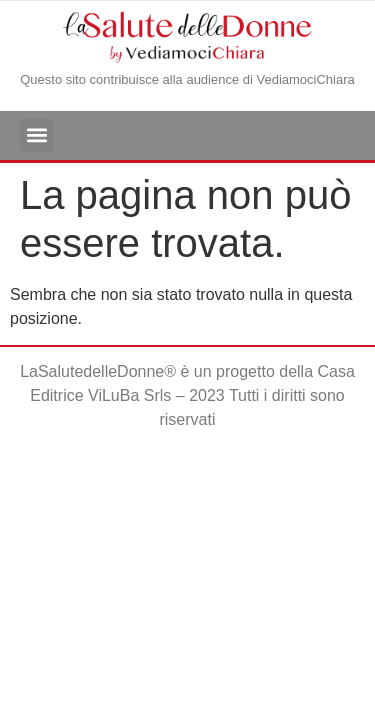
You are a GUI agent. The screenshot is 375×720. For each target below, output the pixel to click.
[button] (36, 135)
